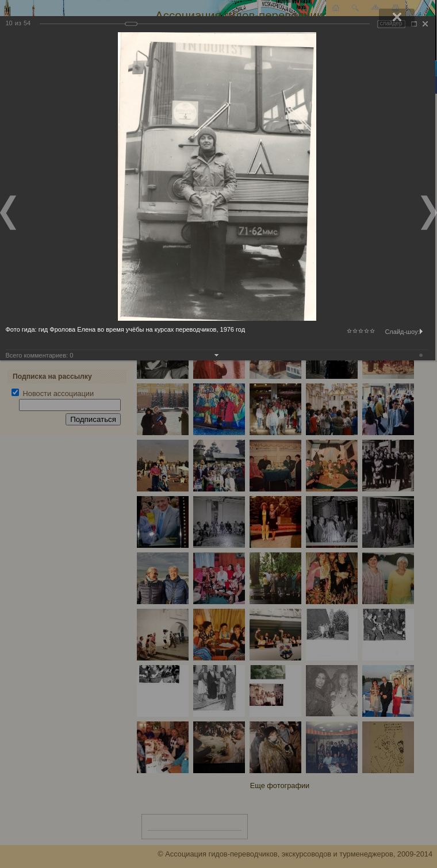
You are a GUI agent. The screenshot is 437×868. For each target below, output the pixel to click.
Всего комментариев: (40, 355)
